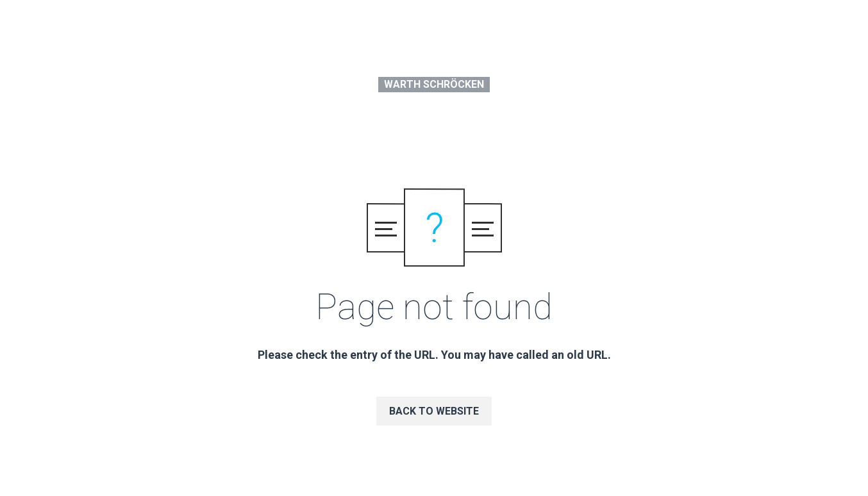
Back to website (434, 411)
